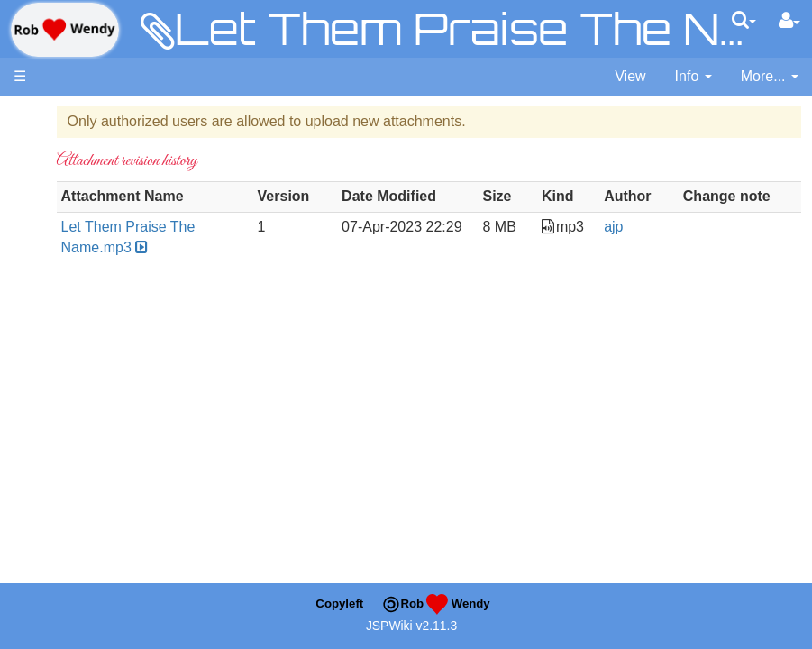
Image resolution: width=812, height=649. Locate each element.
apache (65, 30)
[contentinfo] (693, 77)
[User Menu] (789, 21)
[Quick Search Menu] (744, 20)
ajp (652, 247)
